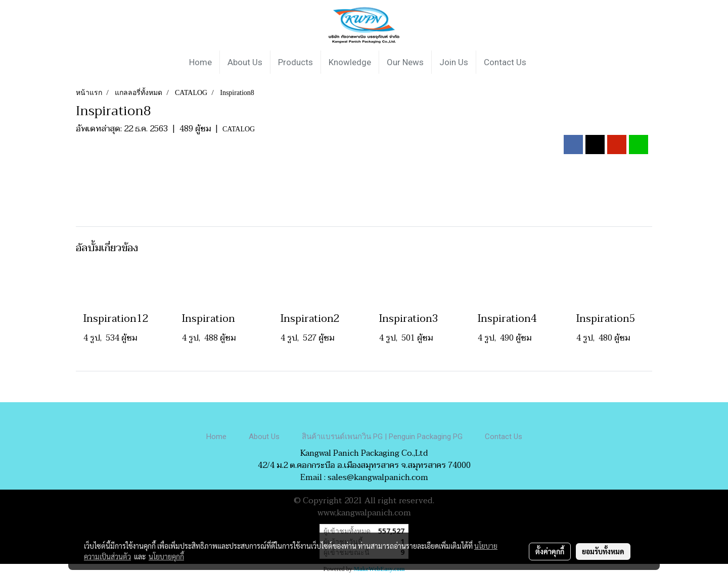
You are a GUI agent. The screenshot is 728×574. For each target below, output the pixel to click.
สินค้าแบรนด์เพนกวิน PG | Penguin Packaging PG (382, 437)
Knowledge (350, 62)
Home (200, 62)
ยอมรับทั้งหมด (603, 551)
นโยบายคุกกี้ (166, 556)
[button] (543, 62)
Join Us (454, 62)
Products (295, 62)
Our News (405, 62)
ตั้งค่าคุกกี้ (550, 551)
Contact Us (505, 62)
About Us (245, 62)
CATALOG (239, 129)
